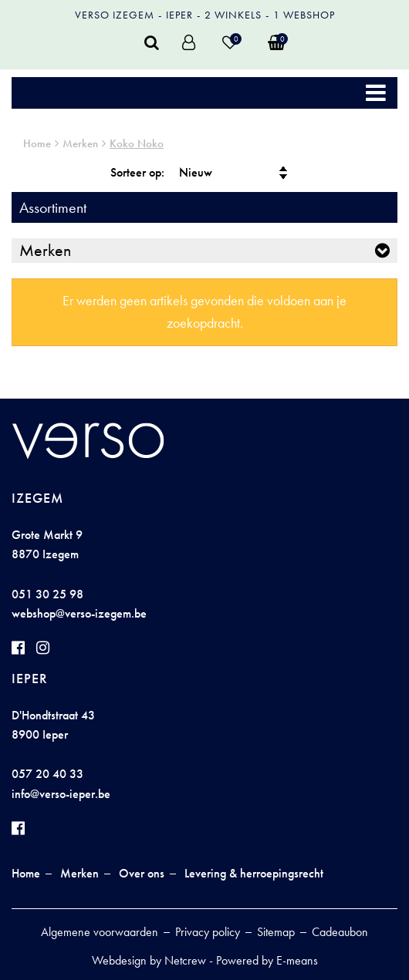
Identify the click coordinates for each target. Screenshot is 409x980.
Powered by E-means (267, 960)
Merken (80, 143)
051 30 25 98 (47, 594)
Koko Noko (137, 143)
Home (37, 143)
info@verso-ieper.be (61, 794)
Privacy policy (208, 932)
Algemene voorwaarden (100, 932)
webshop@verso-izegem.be (79, 613)
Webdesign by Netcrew (149, 960)
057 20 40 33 (47, 774)
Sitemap (276, 932)
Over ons (142, 873)
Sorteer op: (137, 172)
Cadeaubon (340, 932)
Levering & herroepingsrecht (254, 873)
